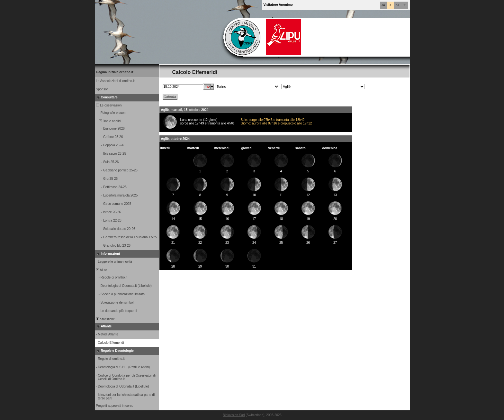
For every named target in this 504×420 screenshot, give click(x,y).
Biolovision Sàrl (234, 415)
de (397, 5)
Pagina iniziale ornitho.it (115, 72)
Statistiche (105, 319)
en (383, 5)
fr (405, 5)
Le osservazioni (109, 105)
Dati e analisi (108, 121)
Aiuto (101, 270)
